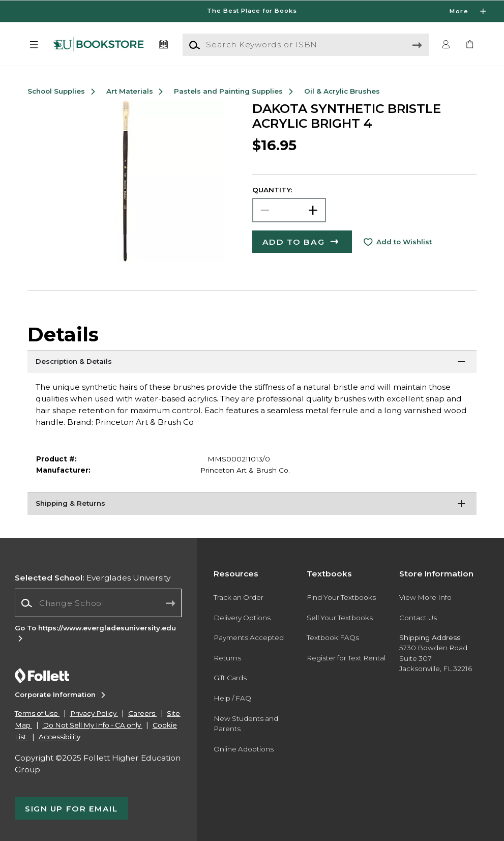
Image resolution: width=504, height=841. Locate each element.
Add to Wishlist (404, 242)
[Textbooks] (163, 45)
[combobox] (98, 603)
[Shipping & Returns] (252, 505)
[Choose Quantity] (289, 210)
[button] (34, 45)
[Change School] (98, 603)
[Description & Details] (252, 363)
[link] (470, 45)
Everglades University (93, 578)
